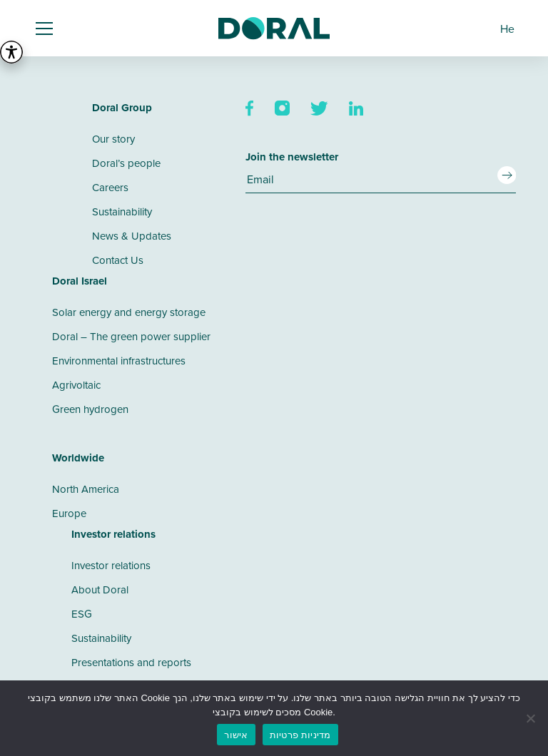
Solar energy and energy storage (129, 312)
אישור (236, 735)
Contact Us (118, 260)
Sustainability (122, 211)
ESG (82, 614)
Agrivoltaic (76, 385)
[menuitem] (507, 28)
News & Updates (132, 236)
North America (86, 489)
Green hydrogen (90, 409)
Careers (110, 187)
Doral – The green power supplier (131, 336)
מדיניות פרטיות (300, 735)
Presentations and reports (131, 662)
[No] (530, 718)
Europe (69, 513)
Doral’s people (126, 163)
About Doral (100, 589)
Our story (113, 139)
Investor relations (111, 565)
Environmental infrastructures (119, 361)
